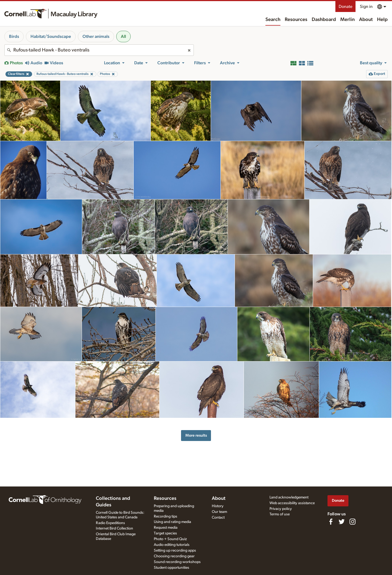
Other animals (96, 36)
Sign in (366, 7)
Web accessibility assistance (292, 503)
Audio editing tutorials (172, 545)
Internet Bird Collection (114, 528)
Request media (166, 528)
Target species (165, 533)
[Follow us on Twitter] (342, 522)
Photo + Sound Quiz (170, 539)
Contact (218, 518)
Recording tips (166, 516)
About (366, 20)
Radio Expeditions (110, 523)
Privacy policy (281, 509)
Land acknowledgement (289, 497)
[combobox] (99, 50)
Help (382, 20)
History (218, 506)
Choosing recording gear (174, 556)
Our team (219, 512)
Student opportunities (171, 568)
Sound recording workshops (177, 562)
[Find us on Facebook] (331, 522)
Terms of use (280, 514)
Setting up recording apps (175, 550)
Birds (14, 36)
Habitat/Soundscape (51, 36)
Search (273, 20)
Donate (345, 7)
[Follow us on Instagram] (353, 522)
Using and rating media (172, 522)
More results (196, 435)
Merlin (347, 20)
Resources (296, 20)
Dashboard (324, 20)
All (123, 36)
